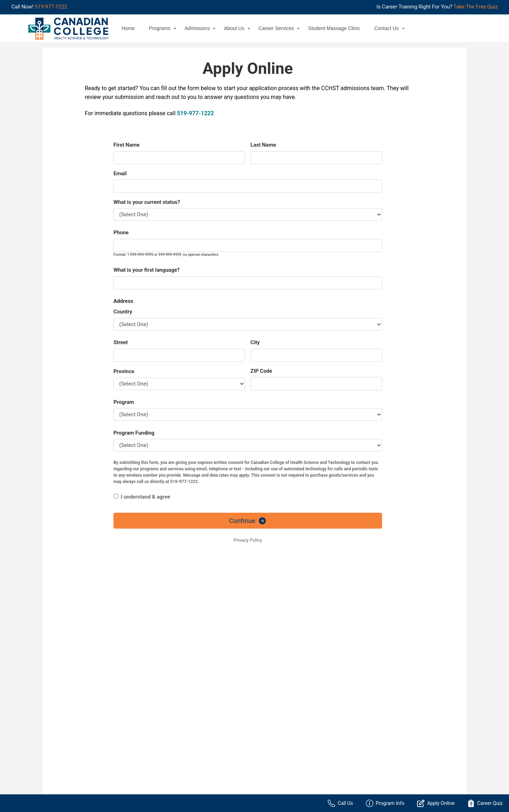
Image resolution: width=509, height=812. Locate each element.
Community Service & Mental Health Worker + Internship (93, 684)
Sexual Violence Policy (182, 733)
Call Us (340, 803)
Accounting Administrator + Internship (95, 652)
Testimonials (171, 754)
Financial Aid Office (178, 703)
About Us (234, 28)
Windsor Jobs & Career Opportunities (203, 693)
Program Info (385, 803)
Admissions (197, 28)
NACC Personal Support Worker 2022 (95, 719)
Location (269, 683)
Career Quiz (485, 803)
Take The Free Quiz (476, 7)
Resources (169, 723)
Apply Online (274, 652)
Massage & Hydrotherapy (81, 698)
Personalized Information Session (297, 662)
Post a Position (179, 683)
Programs (160, 28)
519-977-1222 (51, 7)
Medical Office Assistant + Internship (94, 708)
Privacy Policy (172, 713)
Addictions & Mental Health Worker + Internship (94, 666)
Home (128, 28)
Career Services (276, 28)
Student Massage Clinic (334, 28)
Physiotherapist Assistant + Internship (95, 729)
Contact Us (387, 28)
